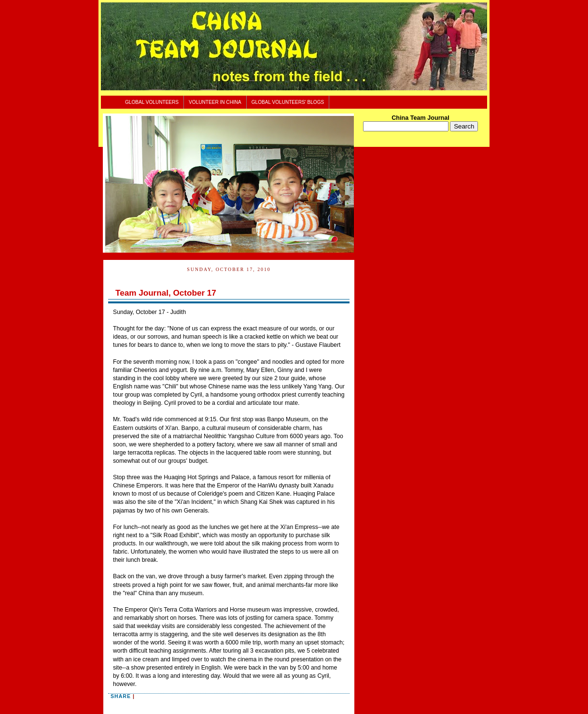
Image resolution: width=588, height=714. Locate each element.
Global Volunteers (152, 102)
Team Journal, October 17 (166, 293)
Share (121, 696)
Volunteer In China (215, 102)
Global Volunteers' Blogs (288, 102)
